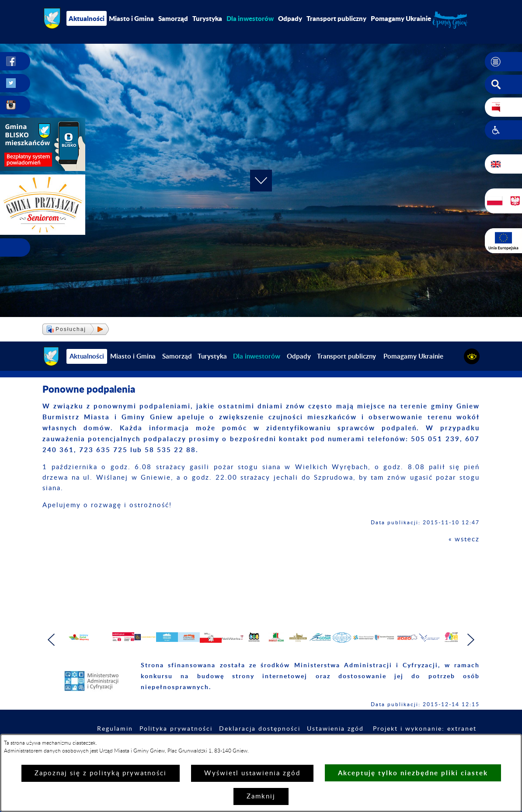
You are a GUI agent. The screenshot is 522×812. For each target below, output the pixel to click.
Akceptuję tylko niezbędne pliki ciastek (413, 773)
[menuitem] (250, 18)
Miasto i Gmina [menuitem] (131, 18)
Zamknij (261, 796)
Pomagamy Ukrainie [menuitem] (401, 18)
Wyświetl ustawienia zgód (252, 773)
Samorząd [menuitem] (173, 18)
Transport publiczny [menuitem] (336, 18)
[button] (503, 62)
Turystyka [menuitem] (207, 18)
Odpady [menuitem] (290, 18)
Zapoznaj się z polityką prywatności (101, 773)
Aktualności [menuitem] (87, 18)
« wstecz (464, 539)
